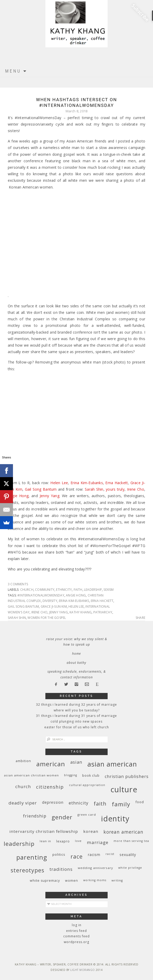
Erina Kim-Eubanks (87, 483)
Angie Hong (18, 496)
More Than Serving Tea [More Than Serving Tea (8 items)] (131, 841)
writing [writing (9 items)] (117, 880)
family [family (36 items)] (121, 804)
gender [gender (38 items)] (62, 817)
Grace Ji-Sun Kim (54, 606)
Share (140, 618)
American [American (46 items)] (51, 764)
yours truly (115, 489)
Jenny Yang (50, 496)
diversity (50, 601)
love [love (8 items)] (78, 841)
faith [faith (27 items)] (100, 804)
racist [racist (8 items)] (110, 854)
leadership (93, 590)
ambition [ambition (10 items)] (23, 761)
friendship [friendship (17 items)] (35, 816)
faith (78, 590)
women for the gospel (47, 618)
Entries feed (76, 931)
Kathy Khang (81, 612)
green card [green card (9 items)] (87, 814)
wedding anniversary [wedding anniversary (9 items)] (95, 868)
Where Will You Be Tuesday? (77, 710)
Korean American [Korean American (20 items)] (123, 832)
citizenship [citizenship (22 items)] (50, 787)
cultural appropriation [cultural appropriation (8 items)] (87, 785)
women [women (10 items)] (72, 881)
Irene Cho (136, 489)
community (45, 590)
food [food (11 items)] (140, 802)
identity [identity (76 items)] (115, 819)
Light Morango (83, 970)
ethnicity (64, 590)
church (27, 590)
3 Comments (18, 584)
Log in (77, 925)
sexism (109, 590)
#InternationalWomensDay (41, 595)
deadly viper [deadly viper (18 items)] (23, 803)
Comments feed (76, 936)
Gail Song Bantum (41, 489)
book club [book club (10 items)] (91, 775)
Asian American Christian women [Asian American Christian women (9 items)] (31, 775)
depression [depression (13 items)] (53, 802)
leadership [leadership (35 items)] (19, 843)
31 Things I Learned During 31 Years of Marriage (76, 716)
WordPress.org (76, 942)
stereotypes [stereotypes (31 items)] (27, 870)
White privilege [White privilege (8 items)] (130, 868)
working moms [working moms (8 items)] (95, 880)
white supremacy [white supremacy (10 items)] (45, 881)
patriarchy (103, 612)
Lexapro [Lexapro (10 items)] (63, 841)
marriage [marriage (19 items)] (98, 842)
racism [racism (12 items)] (94, 855)
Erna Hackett (117, 483)
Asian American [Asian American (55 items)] (112, 764)
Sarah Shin (94, 489)
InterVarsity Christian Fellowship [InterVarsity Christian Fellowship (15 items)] (44, 831)
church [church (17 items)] (23, 786)
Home (76, 654)
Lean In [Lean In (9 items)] (45, 841)
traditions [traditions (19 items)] (61, 869)
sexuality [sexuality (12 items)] (128, 855)
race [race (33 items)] (77, 856)
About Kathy (76, 663)
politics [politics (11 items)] (59, 854)
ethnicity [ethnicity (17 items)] (79, 803)
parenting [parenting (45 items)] (32, 857)
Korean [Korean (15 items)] (91, 831)
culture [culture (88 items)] (124, 789)
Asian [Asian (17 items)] (76, 762)
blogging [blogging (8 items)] (71, 775)
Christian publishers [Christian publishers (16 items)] (127, 776)
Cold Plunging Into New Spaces (76, 721)
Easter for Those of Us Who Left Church (77, 727)
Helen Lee (59, 483)
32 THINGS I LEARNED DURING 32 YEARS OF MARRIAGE (76, 705)
